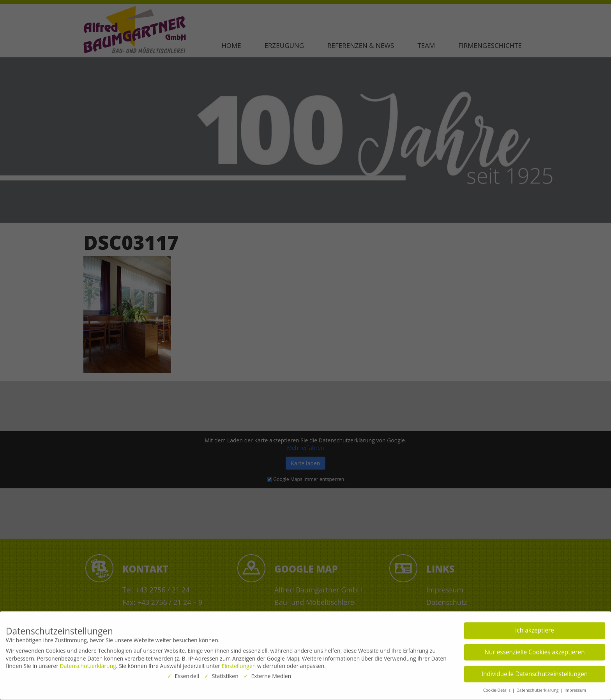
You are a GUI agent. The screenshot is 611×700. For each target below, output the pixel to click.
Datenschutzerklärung (88, 664)
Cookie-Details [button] (497, 688)
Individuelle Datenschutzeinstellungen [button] (535, 671)
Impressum (575, 688)
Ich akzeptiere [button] (535, 628)
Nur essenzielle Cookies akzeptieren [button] (534, 650)
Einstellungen (239, 664)
